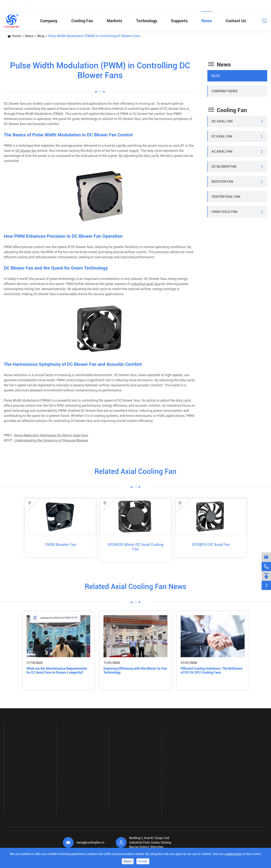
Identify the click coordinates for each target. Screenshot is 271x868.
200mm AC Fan (71, 800)
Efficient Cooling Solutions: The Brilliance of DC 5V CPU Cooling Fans (212, 670)
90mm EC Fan (70, 750)
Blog (41, 36)
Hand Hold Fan (224, 212)
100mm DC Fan (18, 790)
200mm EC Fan (70, 770)
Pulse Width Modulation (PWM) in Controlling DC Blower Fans (94, 36)
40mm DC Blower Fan (128, 750)
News (207, 21)
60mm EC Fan (70, 736)
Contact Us (236, 21)
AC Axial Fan (222, 151)
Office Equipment (177, 800)
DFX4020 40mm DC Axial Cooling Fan (135, 547)
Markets (114, 21)
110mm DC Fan (18, 797)
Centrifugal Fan (226, 197)
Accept (143, 861)
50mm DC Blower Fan (128, 756)
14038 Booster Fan (178, 736)
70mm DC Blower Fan (128, 770)
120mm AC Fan (71, 786)
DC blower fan (26, 151)
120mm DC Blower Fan (128, 797)
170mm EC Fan (70, 763)
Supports (179, 21)
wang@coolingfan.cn (90, 842)
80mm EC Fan (70, 743)
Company (49, 21)
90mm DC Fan (17, 784)
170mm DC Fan (18, 811)
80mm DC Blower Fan (128, 777)
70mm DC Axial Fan (21, 770)
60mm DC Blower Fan (128, 763)
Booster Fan (222, 181)
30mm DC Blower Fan (128, 743)
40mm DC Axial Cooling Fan (26, 750)
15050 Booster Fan (60, 545)
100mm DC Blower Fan (128, 790)
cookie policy (233, 854)
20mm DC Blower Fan (128, 736)
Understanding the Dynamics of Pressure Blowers (51, 440)
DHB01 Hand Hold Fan (181, 770)
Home (16, 36)
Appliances (173, 807)
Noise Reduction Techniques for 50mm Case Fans (51, 435)
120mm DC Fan (18, 804)
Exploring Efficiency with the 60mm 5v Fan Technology (135, 670)
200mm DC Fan (18, 817)
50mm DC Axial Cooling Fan (26, 756)
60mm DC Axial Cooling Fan (26, 763)
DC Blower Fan (224, 166)
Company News (225, 91)
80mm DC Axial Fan (21, 777)
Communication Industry (182, 787)
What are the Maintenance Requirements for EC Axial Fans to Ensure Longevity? (57, 670)
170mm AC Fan (71, 793)
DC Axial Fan (222, 121)
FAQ (221, 756)
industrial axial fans (146, 284)
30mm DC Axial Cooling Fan (26, 743)
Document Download (232, 750)
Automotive (173, 793)
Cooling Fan (82, 21)
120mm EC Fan (70, 756)
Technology (147, 21)
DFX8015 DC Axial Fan (211, 545)
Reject (128, 861)
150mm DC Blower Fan (128, 804)
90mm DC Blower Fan (128, 784)
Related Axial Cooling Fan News (135, 587)
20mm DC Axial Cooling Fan (26, 736)
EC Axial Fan (222, 136)
